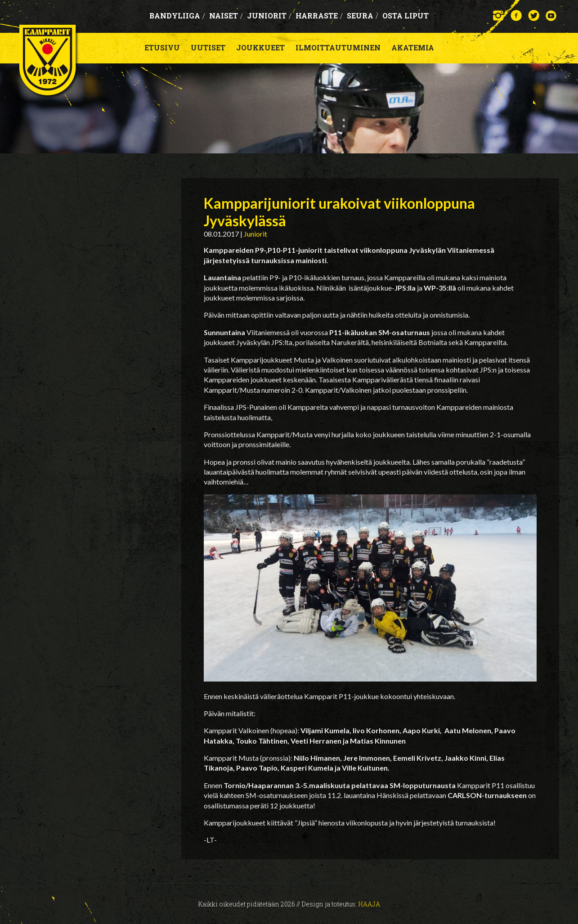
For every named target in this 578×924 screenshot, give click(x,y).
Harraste (319, 16)
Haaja (369, 904)
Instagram (499, 16)
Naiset (226, 16)
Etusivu (162, 47)
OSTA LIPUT (405, 16)
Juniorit (269, 16)
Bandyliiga (177, 16)
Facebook (516, 16)
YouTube (551, 16)
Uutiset (208, 47)
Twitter (534, 16)
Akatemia (413, 47)
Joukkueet (260, 47)
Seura (363, 16)
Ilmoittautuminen (338, 47)
